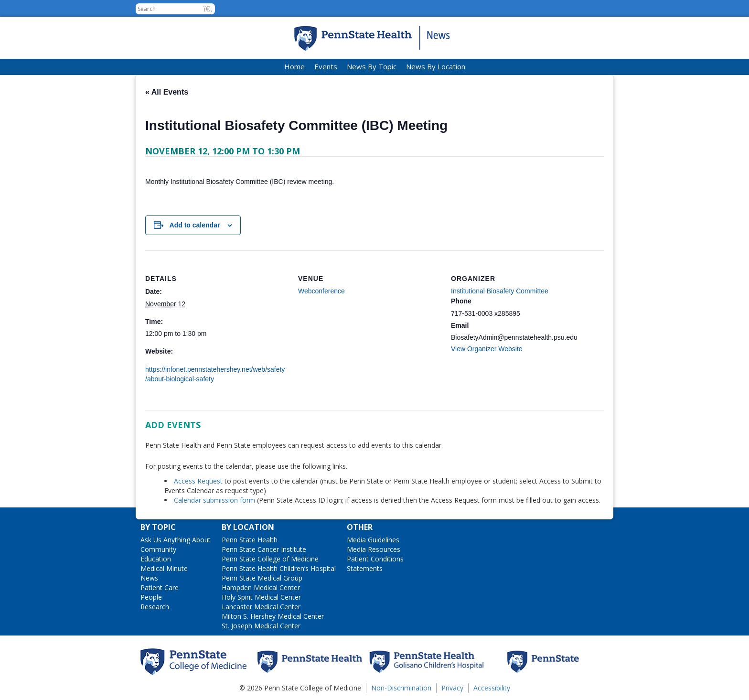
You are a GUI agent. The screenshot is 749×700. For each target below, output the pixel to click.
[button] (208, 9)
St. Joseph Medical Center (261, 626)
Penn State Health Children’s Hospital (279, 568)
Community (158, 549)
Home (294, 66)
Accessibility (492, 688)
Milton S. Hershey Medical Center (273, 616)
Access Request (199, 481)
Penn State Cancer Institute (264, 549)
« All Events (167, 92)
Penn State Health (250, 540)
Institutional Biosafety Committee (500, 291)
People (151, 597)
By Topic (158, 527)
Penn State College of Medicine (270, 559)
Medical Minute (164, 568)
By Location (248, 527)
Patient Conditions (375, 559)
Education (156, 559)
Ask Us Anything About (176, 540)
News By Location (436, 66)
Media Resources (374, 549)
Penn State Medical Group (262, 578)
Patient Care (160, 587)
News (149, 578)
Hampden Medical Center (261, 587)
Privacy (452, 688)
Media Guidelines (373, 540)
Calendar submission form (214, 500)
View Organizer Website (487, 349)
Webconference (321, 291)
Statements (365, 568)
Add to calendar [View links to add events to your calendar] (195, 225)
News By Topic (372, 66)
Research (155, 607)
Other (360, 527)
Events (326, 66)
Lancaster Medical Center (261, 607)
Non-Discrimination (401, 688)
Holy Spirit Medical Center (261, 597)
